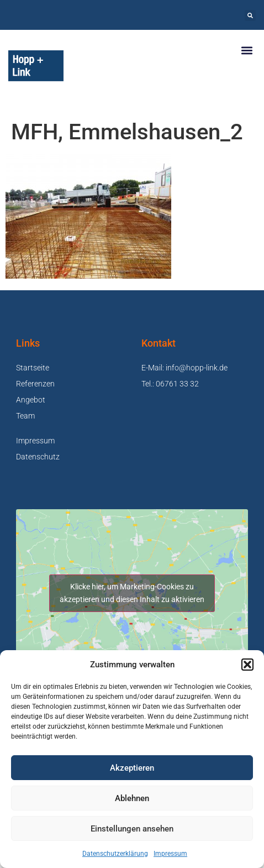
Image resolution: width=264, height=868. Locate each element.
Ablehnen (132, 798)
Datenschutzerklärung (115, 854)
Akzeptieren (132, 768)
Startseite (33, 368)
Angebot (31, 400)
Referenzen (35, 384)
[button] (247, 665)
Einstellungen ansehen (132, 829)
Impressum (170, 854)
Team (25, 416)
